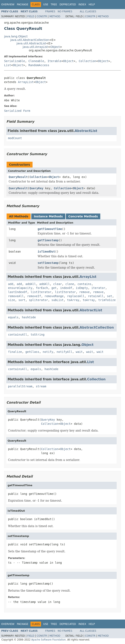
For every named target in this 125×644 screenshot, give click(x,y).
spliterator (38, 300)
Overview (8, 5)
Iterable (54, 61)
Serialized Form (17, 111)
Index (82, 5)
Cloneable (36, 61)
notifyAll (64, 352)
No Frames (65, 12)
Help (92, 5)
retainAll (96, 296)
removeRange (54, 296)
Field (31, 16)
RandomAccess (39, 65)
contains (84, 284)
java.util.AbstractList (31, 43)
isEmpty (82, 288)
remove (85, 292)
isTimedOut (46, 252)
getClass (32, 352)
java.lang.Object (16, 36)
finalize (15, 352)
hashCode (29, 317)
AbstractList (86, 131)
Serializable (15, 61)
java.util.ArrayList (35, 47)
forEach (42, 288)
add (11, 284)
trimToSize (107, 300)
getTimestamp (48, 240)
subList (58, 300)
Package (23, 5)
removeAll (16, 296)
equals (13, 317)
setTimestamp (48, 263)
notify (48, 352)
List (8, 65)
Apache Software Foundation (48, 640)
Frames (50, 12)
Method (55, 16)
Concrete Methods (83, 216)
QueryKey (36, 188)
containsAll (18, 335)
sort (22, 300)
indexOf (66, 288)
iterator (98, 288)
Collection (87, 61)
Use (46, 5)
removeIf (34, 296)
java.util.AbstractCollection (30, 40)
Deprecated (68, 5)
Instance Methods (48, 216)
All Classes (88, 12)
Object (55, 47)
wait (79, 352)
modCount (15, 138)
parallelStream (20, 386)
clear (57, 284)
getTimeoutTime (50, 229)
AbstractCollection (97, 327)
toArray (73, 300)
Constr (42, 16)
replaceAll (76, 296)
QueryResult (18, 177)
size (12, 300)
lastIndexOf (18, 292)
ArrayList (26, 82)
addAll (31, 284)
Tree (54, 5)
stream (41, 386)
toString (38, 335)
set (109, 296)
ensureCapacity (20, 288)
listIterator (41, 292)
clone (70, 284)
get (54, 288)
